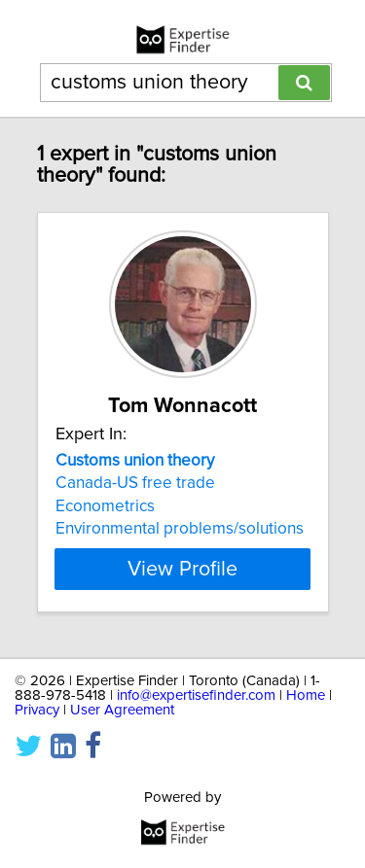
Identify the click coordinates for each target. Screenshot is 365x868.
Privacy (37, 710)
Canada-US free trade (135, 483)
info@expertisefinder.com (196, 695)
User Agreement (122, 710)
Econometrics (105, 506)
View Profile (182, 569)
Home (306, 695)
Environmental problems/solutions (180, 529)
